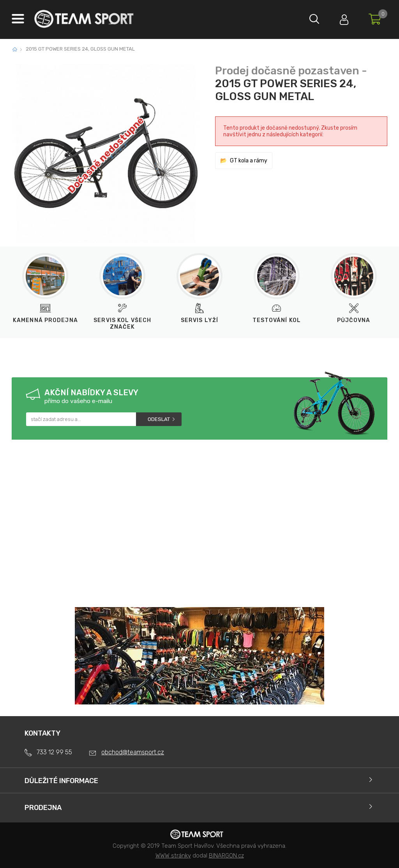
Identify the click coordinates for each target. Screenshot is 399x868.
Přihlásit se (343, 18)
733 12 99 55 (54, 752)
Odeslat (159, 419)
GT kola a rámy (249, 161)
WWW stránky (173, 856)
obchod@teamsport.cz (133, 752)
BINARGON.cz (226, 856)
